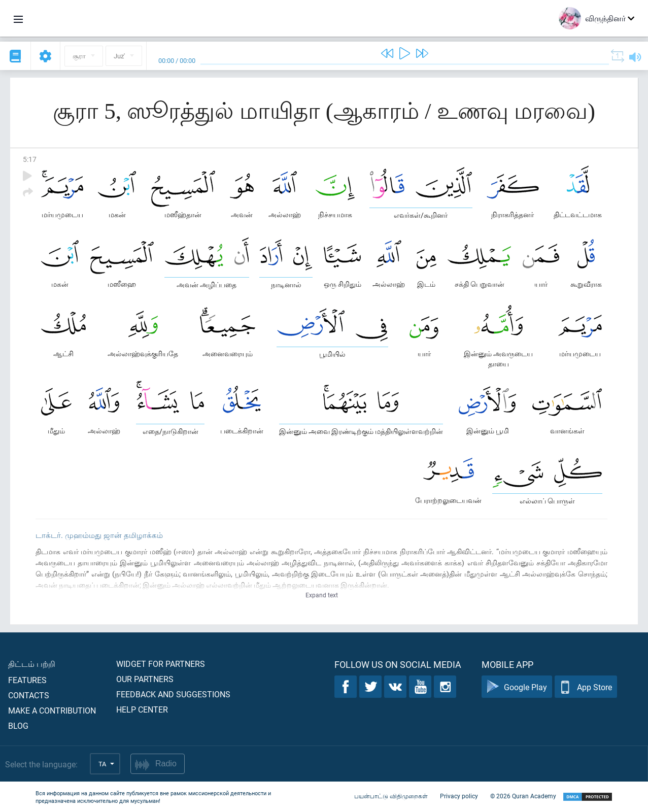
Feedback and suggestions (173, 694)
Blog (18, 725)
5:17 (30, 159)
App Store (586, 687)
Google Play (517, 687)
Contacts (29, 695)
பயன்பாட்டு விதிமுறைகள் (391, 796)
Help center (142, 709)
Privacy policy (459, 796)
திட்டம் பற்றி (32, 664)
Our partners (145, 679)
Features (27, 680)
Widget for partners (161, 664)
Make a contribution (52, 710)
